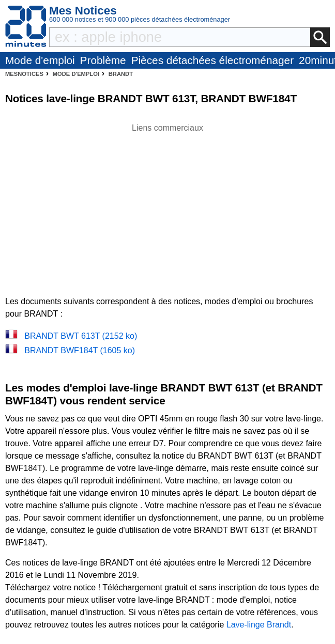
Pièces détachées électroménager (212, 60)
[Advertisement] (167, 207)
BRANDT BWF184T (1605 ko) (80, 350)
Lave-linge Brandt (259, 625)
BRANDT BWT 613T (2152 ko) (81, 336)
